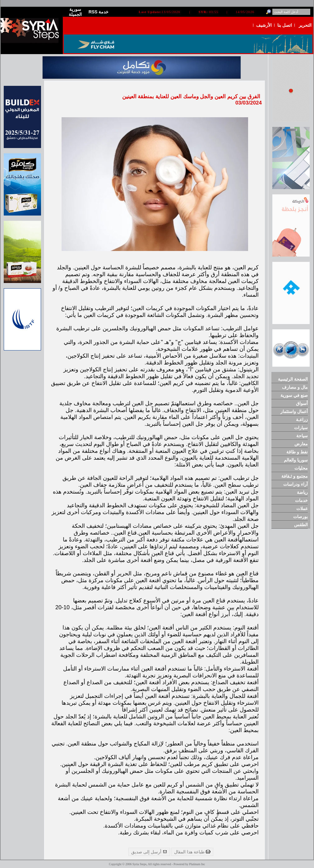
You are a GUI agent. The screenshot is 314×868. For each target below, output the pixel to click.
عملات (302, 508)
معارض (301, 444)
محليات (301, 468)
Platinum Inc (197, 864)
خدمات (301, 500)
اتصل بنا (285, 25)
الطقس (301, 525)
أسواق (302, 403)
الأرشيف (264, 25)
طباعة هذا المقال (192, 852)
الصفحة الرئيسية (293, 379)
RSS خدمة (99, 12)
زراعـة (302, 420)
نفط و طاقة (297, 452)
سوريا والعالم (296, 460)
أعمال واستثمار (294, 411)
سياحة (302, 436)
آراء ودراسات (296, 484)
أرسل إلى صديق (149, 852)
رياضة (302, 492)
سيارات (301, 428)
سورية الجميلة (75, 12)
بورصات (300, 517)
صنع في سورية (294, 395)
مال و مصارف (295, 387)
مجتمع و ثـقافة (295, 476)
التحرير (305, 25)
